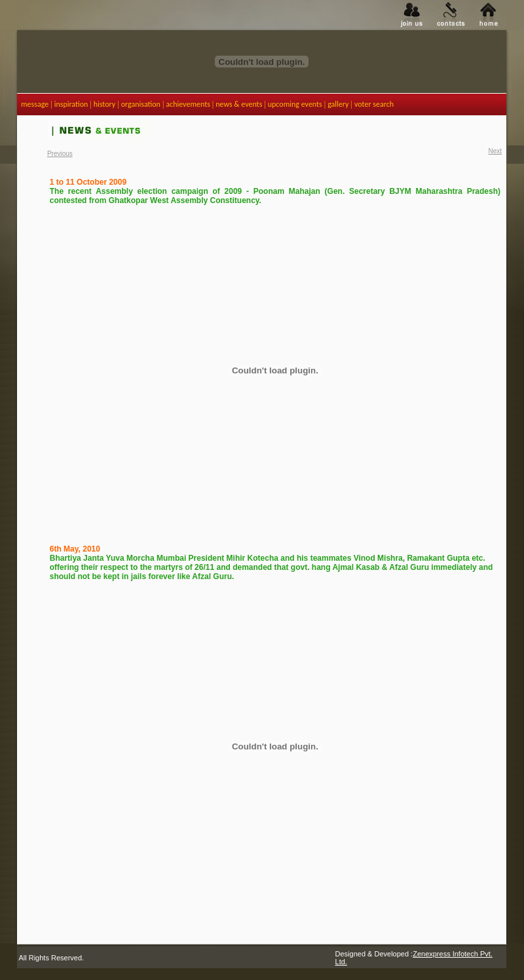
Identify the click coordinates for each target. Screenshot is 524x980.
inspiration (71, 104)
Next (495, 151)
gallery (338, 104)
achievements (188, 104)
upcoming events (295, 104)
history (105, 104)
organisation (141, 104)
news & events (239, 104)
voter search (374, 104)
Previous (60, 154)
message (35, 104)
